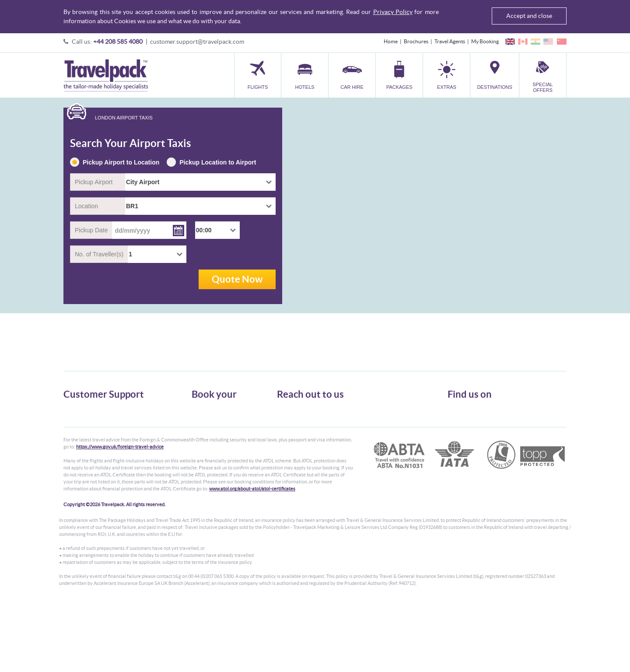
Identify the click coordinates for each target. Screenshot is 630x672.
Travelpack (106, 75)
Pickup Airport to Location (115, 163)
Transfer (201, 440)
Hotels (199, 417)
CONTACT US (292, 469)
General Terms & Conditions (95, 417)
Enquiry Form (79, 448)
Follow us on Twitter (477, 413)
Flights (199, 409)
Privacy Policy (393, 12)
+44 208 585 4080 (118, 42)
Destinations (206, 456)
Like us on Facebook (477, 426)
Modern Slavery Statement (94, 456)
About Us (74, 409)
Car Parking (205, 448)
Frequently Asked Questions (96, 440)
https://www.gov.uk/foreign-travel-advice (120, 514)
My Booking (485, 41)
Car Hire (201, 425)
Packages (202, 432)
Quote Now (237, 279)
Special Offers (208, 464)
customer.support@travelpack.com (197, 42)
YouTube (464, 440)
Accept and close (529, 16)
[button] (446, 75)
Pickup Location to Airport (211, 163)
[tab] (112, 118)
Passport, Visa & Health (90, 425)
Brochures (416, 41)
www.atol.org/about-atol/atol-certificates (252, 556)
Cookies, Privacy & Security (94, 432)
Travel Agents (450, 41)
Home (391, 41)
